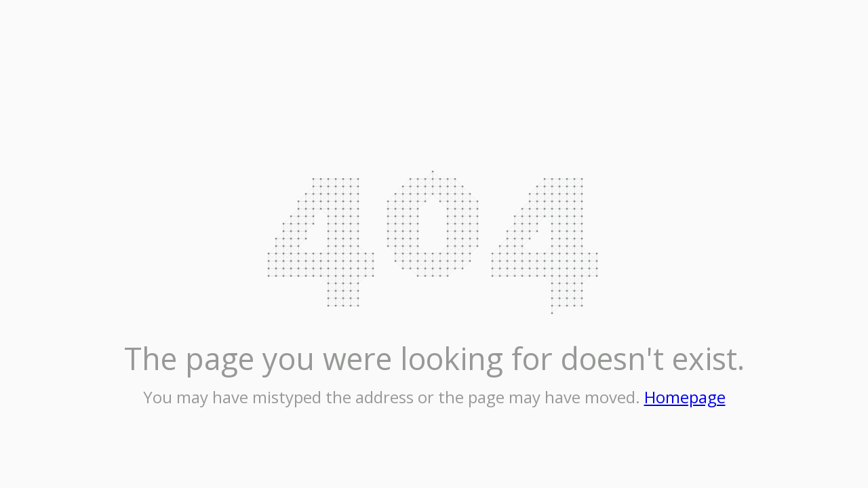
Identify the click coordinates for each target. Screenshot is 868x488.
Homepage (685, 397)
